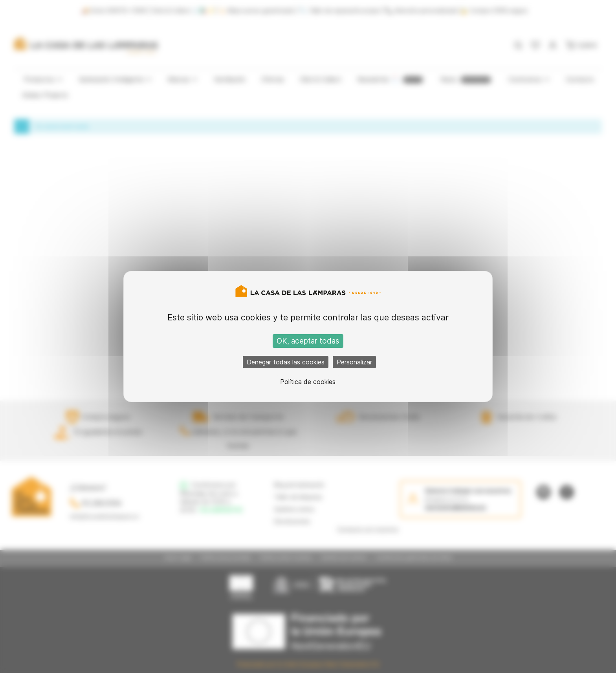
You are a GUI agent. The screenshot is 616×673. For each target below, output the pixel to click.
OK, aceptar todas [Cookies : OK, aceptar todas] (308, 341)
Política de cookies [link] (308, 382)
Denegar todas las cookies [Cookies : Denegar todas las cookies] (286, 362)
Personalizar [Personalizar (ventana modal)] (354, 362)
